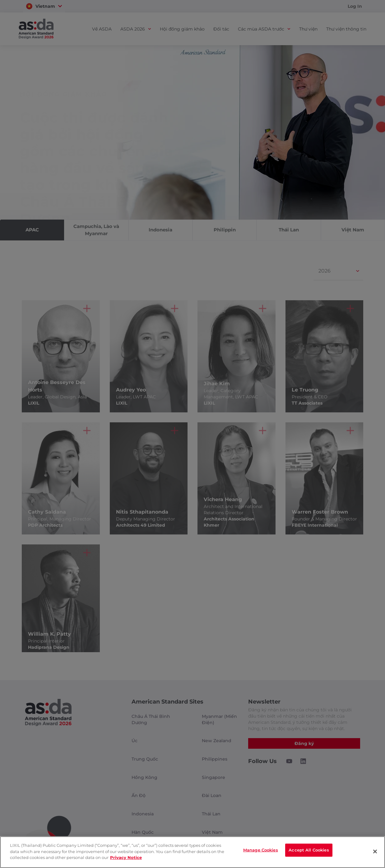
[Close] (375, 851)
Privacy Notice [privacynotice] (126, 857)
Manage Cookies (261, 851)
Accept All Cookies (309, 851)
